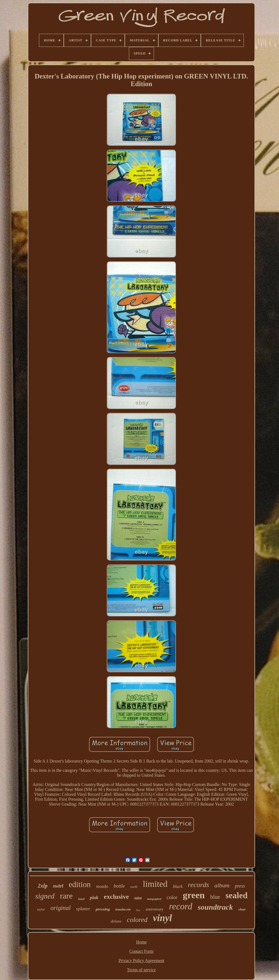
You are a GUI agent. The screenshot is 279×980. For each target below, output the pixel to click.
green (194, 895)
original (60, 908)
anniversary (155, 909)
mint (138, 898)
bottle (119, 886)
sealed (237, 895)
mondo (102, 886)
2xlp (43, 886)
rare (66, 896)
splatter (83, 909)
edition (80, 884)
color (172, 897)
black (178, 886)
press (240, 886)
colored (137, 920)
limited (155, 884)
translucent (123, 909)
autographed (154, 899)
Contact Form (141, 951)
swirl (58, 886)
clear (242, 909)
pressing (103, 909)
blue (215, 897)
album (222, 885)
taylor (41, 909)
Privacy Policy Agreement (141, 961)
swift (134, 887)
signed (45, 896)
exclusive (116, 897)
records (199, 885)
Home (141, 942)
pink (94, 898)
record (181, 906)
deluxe (116, 921)
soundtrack (215, 907)
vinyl (162, 918)
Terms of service (141, 970)
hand (81, 899)
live (138, 910)
